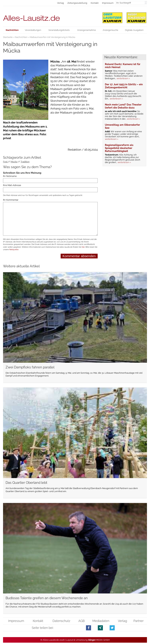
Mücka (14, 162)
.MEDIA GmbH (99, 640)
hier (83, 247)
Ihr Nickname (10, 176)
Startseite (8, 37)
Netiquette (14, 250)
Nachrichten (21, 37)
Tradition (25, 162)
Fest (5, 162)
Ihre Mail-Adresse (12, 185)
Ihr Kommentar (11, 200)
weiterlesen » (123, 78)
